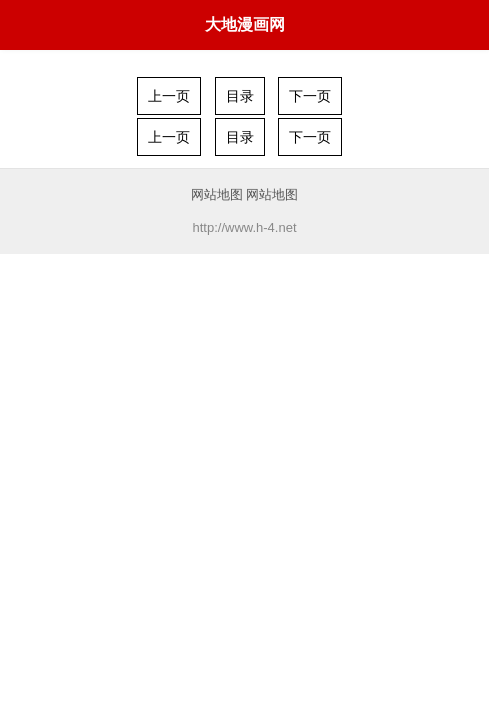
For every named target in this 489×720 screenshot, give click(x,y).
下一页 (310, 96)
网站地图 (217, 194)
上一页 (169, 96)
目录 (240, 96)
